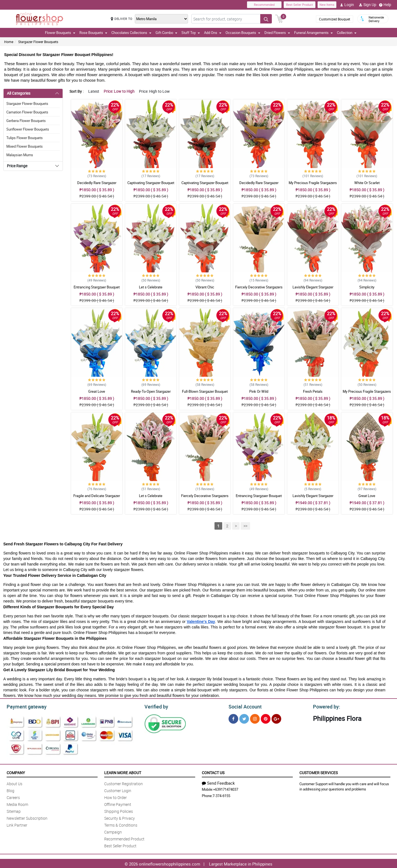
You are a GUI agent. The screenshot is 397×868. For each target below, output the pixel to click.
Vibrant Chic (205, 287)
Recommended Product (124, 838)
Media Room (17, 804)
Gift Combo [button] (166, 33)
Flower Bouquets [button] (60, 33)
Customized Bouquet (335, 19)
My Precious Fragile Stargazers (313, 183)
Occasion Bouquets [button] (243, 33)
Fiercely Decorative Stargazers (259, 287)
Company (16, 772)
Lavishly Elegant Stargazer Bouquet (313, 290)
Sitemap (14, 810)
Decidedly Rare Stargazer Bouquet (97, 185)
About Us (14, 783)
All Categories (19, 93)
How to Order (116, 797)
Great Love (97, 391)
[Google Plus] (276, 718)
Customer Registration (124, 783)
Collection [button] (347, 33)
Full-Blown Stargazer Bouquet (205, 391)
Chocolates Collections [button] (131, 33)
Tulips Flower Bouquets (25, 138)
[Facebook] (233, 718)
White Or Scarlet (367, 183)
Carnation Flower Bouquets (27, 112)
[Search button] (266, 19)
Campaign (113, 831)
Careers (13, 797)
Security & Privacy (120, 817)
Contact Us (213, 772)
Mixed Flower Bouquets (25, 146)
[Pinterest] (266, 718)
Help (385, 5)
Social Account (244, 706)
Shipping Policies (119, 810)
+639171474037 (226, 789)
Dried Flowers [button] (277, 33)
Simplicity (367, 287)
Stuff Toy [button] (191, 33)
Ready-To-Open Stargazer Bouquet (151, 394)
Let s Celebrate (151, 287)
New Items (327, 5)
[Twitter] (244, 718)
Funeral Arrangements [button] (313, 33)
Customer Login (118, 790)
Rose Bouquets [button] (93, 33)
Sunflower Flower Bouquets (28, 129)
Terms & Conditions (121, 824)
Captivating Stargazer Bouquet (151, 183)
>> (245, 526)
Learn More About (123, 772)
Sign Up (368, 5)
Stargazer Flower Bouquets (38, 42)
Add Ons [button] (213, 33)
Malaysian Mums (20, 155)
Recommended (264, 5)
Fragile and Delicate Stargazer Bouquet (97, 498)
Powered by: (325, 706)
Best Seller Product (300, 5)
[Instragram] (255, 718)
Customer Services (319, 772)
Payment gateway (24, 706)
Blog (10, 790)
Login (347, 5)
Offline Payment (118, 804)
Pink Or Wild (259, 391)
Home (9, 42)
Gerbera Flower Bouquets (26, 121)
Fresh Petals (313, 391)
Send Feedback (218, 782)
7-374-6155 (221, 795)
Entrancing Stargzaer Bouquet (97, 287)
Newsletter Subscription (27, 817)
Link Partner (17, 824)
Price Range (17, 166)
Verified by (155, 706)
